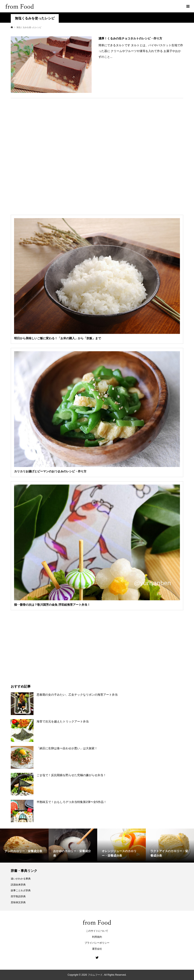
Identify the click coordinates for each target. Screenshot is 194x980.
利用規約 (97, 937)
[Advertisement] (97, 155)
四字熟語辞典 (18, 896)
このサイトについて (97, 931)
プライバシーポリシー (97, 943)
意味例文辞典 (18, 902)
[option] (24, 846)
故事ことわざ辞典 (21, 890)
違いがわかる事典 (21, 879)
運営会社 (97, 949)
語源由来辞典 (18, 885)
